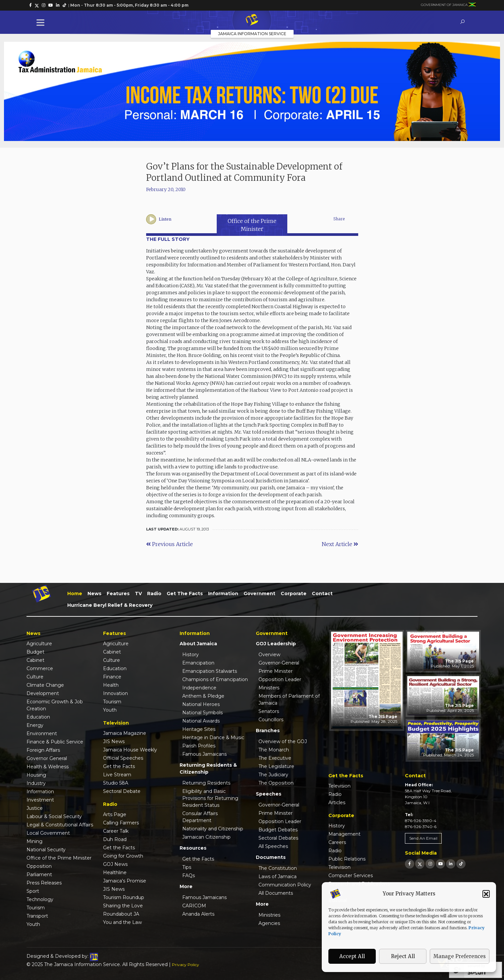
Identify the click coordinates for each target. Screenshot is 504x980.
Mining (34, 841)
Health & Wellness (48, 767)
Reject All (403, 956)
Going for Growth (123, 856)
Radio (154, 594)
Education (38, 717)
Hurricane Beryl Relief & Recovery (110, 605)
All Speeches (273, 846)
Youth (33, 924)
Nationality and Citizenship (213, 829)
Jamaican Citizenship (206, 837)
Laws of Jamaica (278, 876)
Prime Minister (276, 671)
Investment (40, 800)
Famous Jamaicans (204, 754)
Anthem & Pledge (203, 696)
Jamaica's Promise (125, 881)
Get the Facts (185, 594)
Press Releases (44, 883)
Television (339, 786)
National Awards (201, 721)
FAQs (189, 875)
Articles (337, 803)
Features (118, 594)
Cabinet (35, 660)
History (191, 655)
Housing (36, 775)
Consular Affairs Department (200, 817)
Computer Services (351, 875)
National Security (46, 850)
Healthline (115, 873)
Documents (271, 857)
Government (259, 594)
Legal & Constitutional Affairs (60, 825)
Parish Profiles (199, 746)
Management (344, 834)
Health (111, 685)
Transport (37, 916)
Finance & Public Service (55, 742)
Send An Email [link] (423, 838)
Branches (268, 731)
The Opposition (276, 783)
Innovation (115, 693)
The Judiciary (273, 775)
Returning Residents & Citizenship (208, 769)
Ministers (269, 688)
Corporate (294, 594)
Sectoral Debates (278, 838)
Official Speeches (123, 758)
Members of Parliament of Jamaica (289, 700)
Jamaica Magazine (125, 733)
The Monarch (274, 750)
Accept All (352, 956)
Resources (193, 848)
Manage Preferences (460, 956)
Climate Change (45, 685)
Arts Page (115, 814)
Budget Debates (278, 830)
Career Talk (116, 831)
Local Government (48, 833)
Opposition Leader (280, 679)
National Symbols (202, 713)
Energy (35, 725)
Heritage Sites (199, 729)
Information (223, 594)
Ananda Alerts (198, 914)
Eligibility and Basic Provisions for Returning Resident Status (210, 798)
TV (138, 594)
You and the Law (122, 922)
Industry (36, 783)
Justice (35, 808)
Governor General (47, 758)
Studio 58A (116, 783)
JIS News (114, 741)
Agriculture (39, 644)
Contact (322, 594)
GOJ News (115, 864)
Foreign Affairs (43, 750)
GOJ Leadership (276, 644)
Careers (337, 842)
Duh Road (115, 839)
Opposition (39, 866)
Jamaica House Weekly (130, 750)
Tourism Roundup (124, 897)
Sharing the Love (123, 906)
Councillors (271, 720)
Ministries (269, 915)
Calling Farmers (121, 823)
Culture (35, 677)
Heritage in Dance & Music (213, 737)
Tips (187, 867)
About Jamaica (198, 644)
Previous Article (169, 544)
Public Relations (347, 859)
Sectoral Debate (122, 791)
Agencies (269, 923)
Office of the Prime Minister (59, 858)
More (186, 886)
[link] (30, 5)
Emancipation (198, 663)
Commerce (40, 668)
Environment (42, 734)
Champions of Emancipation (215, 679)
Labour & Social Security (54, 816)
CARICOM (194, 906)
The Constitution (278, 868)
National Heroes (201, 704)
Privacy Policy (186, 965)
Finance (112, 677)
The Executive (275, 758)
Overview (269, 655)
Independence (199, 688)
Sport (33, 891)
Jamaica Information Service (252, 34)
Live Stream (117, 775)
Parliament (39, 875)
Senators (269, 711)
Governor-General (279, 663)
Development (43, 693)
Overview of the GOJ (283, 741)
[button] (486, 894)
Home (75, 594)
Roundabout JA (121, 914)
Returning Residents (206, 783)
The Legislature (276, 766)
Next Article (340, 544)
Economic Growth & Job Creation (55, 705)
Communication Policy (285, 885)
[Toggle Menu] (42, 22)
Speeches (269, 794)
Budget (35, 652)
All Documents (276, 893)
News (94, 594)
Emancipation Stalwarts (210, 671)
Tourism (36, 908)
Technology (40, 899)
